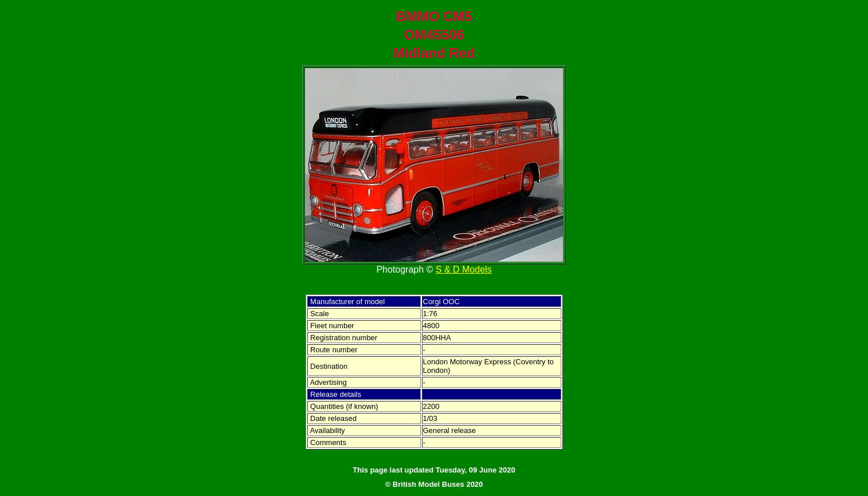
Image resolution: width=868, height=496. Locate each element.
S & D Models (464, 269)
